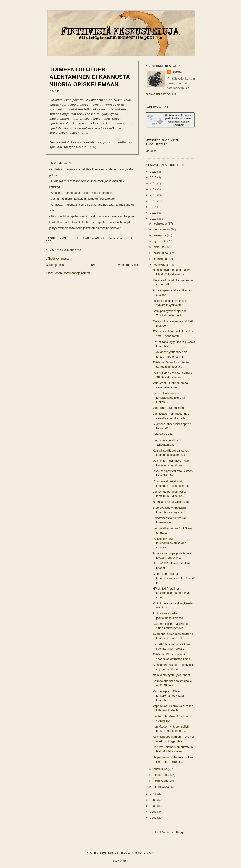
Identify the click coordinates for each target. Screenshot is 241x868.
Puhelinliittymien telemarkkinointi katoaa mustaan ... (169, 543)
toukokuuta (161, 265)
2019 (154, 177)
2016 (154, 195)
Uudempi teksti (56, 265)
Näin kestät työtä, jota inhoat (171, 675)
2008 (154, 806)
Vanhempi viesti (128, 265)
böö (49, 241)
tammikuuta (161, 787)
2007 (154, 812)
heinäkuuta (161, 253)
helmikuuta (161, 781)
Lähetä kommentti (58, 259)
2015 (154, 201)
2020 (154, 172)
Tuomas (177, 72)
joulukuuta (161, 223)
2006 (154, 818)
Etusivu (92, 265)
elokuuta (159, 247)
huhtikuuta (161, 769)
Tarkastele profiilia (161, 94)
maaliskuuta (162, 775)
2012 (154, 219)
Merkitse (151, 151)
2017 (154, 189)
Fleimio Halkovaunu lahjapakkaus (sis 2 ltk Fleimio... (169, 398)
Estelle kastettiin (163, 434)
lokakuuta (160, 235)
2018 (154, 183)
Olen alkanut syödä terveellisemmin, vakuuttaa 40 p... (174, 578)
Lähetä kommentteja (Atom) (72, 273)
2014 (154, 207)
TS (93, 147)
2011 (154, 794)
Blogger (180, 832)
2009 (154, 800)
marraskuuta (162, 229)
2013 (154, 213)
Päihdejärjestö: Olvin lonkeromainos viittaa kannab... (168, 696)
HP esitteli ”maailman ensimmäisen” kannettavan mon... (172, 593)
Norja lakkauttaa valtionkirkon (172, 502)
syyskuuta (160, 241)
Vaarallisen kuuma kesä (168, 408)
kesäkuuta (161, 259)
